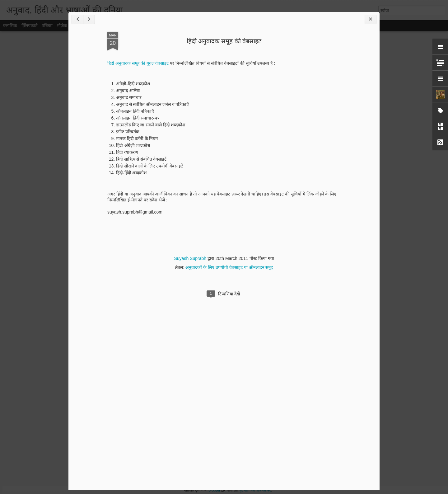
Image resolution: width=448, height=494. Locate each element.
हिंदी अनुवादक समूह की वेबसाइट (224, 41)
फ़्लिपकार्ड (29, 26)
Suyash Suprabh (190, 258)
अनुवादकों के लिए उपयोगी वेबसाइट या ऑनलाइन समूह (229, 267)
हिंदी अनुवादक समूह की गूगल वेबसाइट (138, 63)
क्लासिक (10, 26)
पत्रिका (47, 26)
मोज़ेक (62, 26)
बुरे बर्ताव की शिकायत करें (255, 490)
